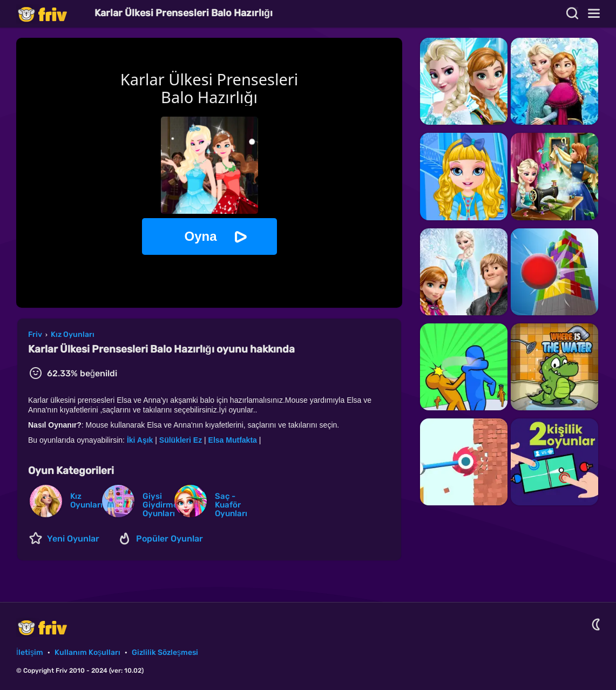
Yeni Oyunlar (73, 539)
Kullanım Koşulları (87, 652)
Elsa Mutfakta (233, 440)
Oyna (200, 236)
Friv (51, 14)
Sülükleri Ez (181, 440)
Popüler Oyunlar (170, 539)
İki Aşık (141, 440)
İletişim (30, 652)
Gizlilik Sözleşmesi (165, 652)
